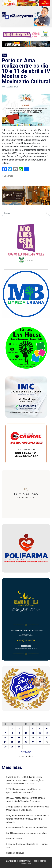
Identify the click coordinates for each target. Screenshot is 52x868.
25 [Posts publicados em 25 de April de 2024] (33, 742)
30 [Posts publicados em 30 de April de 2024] (19, 747)
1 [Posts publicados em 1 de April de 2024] (12, 729)
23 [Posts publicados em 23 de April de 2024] (19, 742)
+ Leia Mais (7, 176)
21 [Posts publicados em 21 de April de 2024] (5, 742)
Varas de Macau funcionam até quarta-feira (27, 828)
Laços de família (14, 839)
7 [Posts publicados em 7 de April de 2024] (5, 733)
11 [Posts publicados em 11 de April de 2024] (33, 733)
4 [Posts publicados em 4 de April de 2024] (33, 729)
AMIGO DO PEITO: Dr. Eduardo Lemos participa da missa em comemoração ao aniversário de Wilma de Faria (25, 780)
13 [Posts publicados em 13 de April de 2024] (47, 733)
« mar (22, 756)
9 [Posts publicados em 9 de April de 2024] (19, 733)
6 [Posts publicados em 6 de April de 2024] (47, 729)
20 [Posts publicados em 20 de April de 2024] (47, 738)
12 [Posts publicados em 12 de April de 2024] (40, 733)
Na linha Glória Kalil (15, 853)
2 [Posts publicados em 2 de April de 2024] (19, 729)
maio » (29, 756)
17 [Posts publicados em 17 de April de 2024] (26, 738)
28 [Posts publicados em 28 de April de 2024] (5, 747)
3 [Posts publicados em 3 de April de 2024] (26, 729)
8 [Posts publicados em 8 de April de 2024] (12, 733)
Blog (4, 55)
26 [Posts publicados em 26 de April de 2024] (40, 742)
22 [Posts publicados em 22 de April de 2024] (12, 742)
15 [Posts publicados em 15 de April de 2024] (12, 738)
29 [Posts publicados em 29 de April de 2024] (12, 747)
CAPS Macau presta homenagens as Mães (27, 833)
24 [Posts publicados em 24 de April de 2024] (26, 742)
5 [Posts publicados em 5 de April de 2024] (40, 729)
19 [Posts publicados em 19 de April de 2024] (40, 738)
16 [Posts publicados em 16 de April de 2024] (19, 738)
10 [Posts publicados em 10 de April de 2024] (26, 733)
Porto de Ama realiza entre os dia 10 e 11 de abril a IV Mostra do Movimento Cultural (26, 71)
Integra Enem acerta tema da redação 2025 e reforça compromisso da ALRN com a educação (28, 819)
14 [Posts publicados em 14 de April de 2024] (5, 738)
